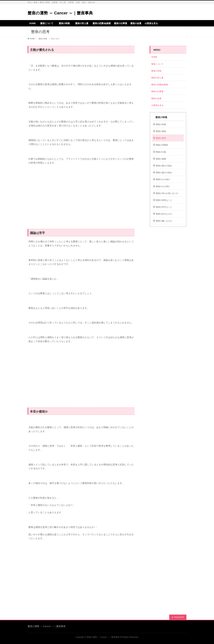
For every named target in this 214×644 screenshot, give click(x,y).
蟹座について (158, 64)
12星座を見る (157, 105)
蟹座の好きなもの (164, 214)
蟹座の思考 (161, 138)
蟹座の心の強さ (163, 179)
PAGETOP (179, 617)
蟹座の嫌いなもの (164, 221)
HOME (32, 39)
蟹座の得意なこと (164, 200)
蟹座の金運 (156, 98)
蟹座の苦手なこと (164, 207)
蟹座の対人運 (158, 78)
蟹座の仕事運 (157, 91)
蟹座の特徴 (43, 39)
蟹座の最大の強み (164, 166)
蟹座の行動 (161, 152)
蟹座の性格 (161, 124)
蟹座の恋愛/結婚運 (160, 85)
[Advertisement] (81, 199)
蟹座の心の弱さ (163, 186)
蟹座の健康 (161, 159)
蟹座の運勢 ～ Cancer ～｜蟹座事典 (60, 13)
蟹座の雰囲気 (162, 145)
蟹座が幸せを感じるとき (167, 193)
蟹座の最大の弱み (164, 173)
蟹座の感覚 (161, 131)
